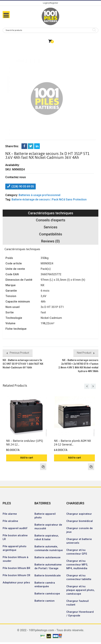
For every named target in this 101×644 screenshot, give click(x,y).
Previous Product (19, 353)
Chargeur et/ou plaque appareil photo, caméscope (81, 590)
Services (50, 227)
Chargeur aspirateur (79, 514)
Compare (43, 467)
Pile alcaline (10, 521)
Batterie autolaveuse (48, 557)
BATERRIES (43, 503)
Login (46, 3)
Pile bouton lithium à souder (15, 559)
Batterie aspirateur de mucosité (48, 527)
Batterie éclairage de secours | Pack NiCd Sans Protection (49, 199)
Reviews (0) (50, 241)
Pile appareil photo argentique (15, 548)
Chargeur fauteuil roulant (78, 603)
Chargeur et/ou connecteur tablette (79, 577)
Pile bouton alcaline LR (15, 537)
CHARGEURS (75, 503)
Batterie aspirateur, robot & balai (47, 537)
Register (54, 3)
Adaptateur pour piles (16, 583)
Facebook (24, 146)
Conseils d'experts (51, 220)
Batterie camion (45, 601)
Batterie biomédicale (48, 575)
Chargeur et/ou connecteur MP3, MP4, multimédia (77, 565)
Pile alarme (10, 514)
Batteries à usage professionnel (40, 195)
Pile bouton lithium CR (16, 575)
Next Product (84, 353)
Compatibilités (51, 234)
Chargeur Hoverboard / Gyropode (80, 614)
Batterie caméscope (47, 594)
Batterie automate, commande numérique (49, 548)
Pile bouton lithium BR (16, 568)
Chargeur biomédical (80, 521)
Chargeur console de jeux (80, 530)
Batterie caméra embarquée (45, 585)
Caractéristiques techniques (51, 213)
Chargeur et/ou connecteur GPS (77, 552)
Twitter (31, 146)
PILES (7, 503)
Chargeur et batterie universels (79, 541)
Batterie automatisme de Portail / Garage (48, 566)
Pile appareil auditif (15, 528)
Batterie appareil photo (45, 516)
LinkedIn (37, 146)
